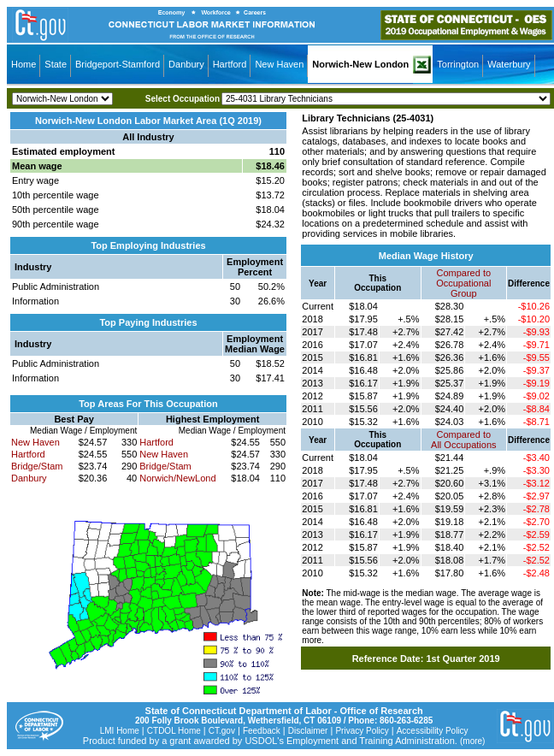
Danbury (186, 64)
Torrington (458, 64)
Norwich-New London (360, 64)
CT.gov (222, 731)
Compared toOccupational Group (463, 283)
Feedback (262, 731)
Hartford (230, 64)
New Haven (279, 64)
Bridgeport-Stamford (118, 64)
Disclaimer (308, 731)
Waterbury (509, 64)
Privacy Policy (362, 731)
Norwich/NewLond (177, 478)
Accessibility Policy (433, 731)
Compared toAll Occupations (463, 440)
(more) (472, 741)
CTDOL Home (174, 731)
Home (24, 64)
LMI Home (120, 731)
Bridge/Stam (37, 466)
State (56, 64)
